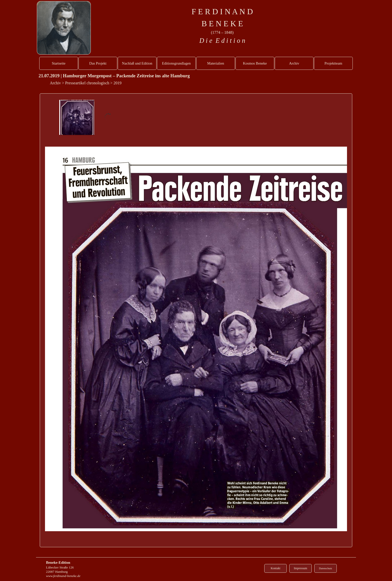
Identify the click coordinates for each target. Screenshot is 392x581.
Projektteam (333, 63)
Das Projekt (98, 63)
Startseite (59, 63)
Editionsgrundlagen (176, 63)
